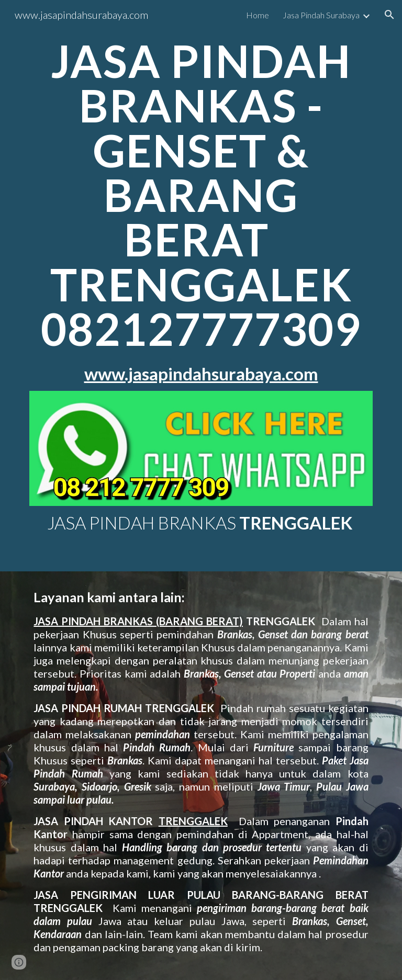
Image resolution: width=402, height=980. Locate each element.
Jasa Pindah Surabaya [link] (321, 15)
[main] (201, 211)
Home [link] (258, 15)
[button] (389, 15)
